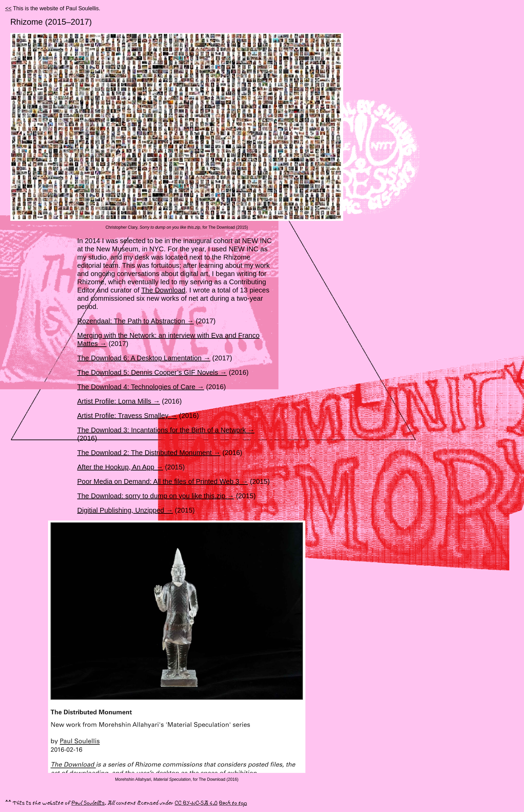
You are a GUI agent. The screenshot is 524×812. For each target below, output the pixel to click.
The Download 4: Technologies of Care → (141, 387)
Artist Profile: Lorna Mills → (119, 401)
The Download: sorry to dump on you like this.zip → (156, 496)
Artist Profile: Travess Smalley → (127, 416)
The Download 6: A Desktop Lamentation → (144, 358)
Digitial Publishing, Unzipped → (125, 510)
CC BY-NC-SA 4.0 (196, 803)
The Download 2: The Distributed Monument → (149, 453)
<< (8, 8)
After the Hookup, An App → (120, 467)
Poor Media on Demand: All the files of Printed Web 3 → (163, 481)
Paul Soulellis (88, 803)
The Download (163, 290)
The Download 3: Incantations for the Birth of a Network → (166, 430)
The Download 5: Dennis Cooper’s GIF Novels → (152, 372)
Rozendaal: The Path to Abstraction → (136, 321)
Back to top (233, 803)
